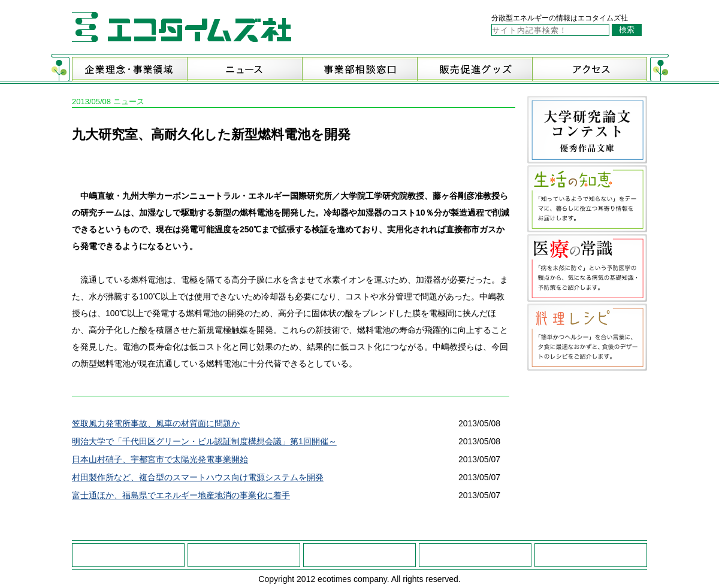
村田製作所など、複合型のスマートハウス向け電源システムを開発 (198, 477)
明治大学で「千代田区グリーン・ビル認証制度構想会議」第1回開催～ (204, 441)
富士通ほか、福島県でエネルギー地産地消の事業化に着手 (181, 495)
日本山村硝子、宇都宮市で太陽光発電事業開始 (160, 459)
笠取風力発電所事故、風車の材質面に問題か (156, 423)
